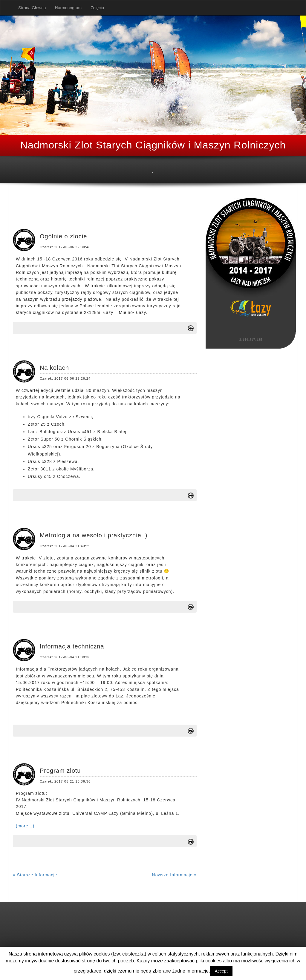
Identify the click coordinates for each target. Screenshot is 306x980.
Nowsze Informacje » (175, 875)
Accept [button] (221, 971)
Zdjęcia (97, 8)
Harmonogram (68, 8)
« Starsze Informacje (35, 875)
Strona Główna (32, 8)
